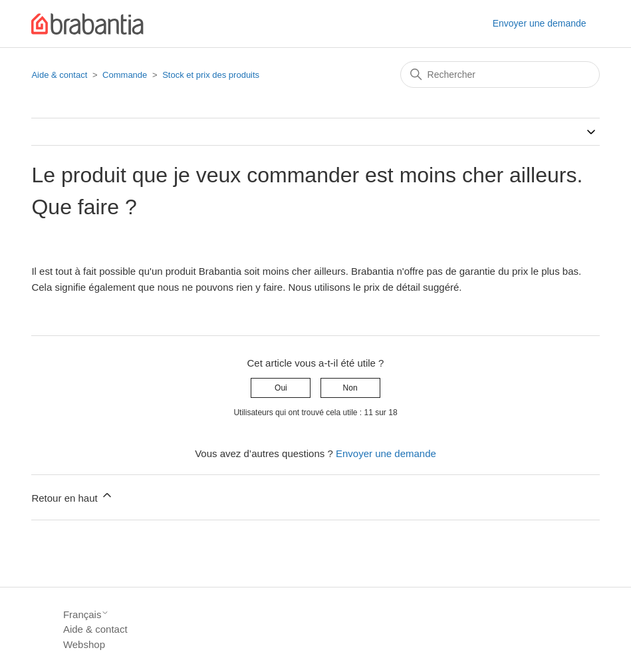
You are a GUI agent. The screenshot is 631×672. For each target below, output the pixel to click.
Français (86, 614)
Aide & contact (59, 75)
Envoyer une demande (540, 23)
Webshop (84, 644)
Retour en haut (72, 496)
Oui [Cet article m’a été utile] (281, 388)
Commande (125, 75)
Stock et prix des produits (211, 75)
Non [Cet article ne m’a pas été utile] (350, 388)
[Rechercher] (500, 75)
